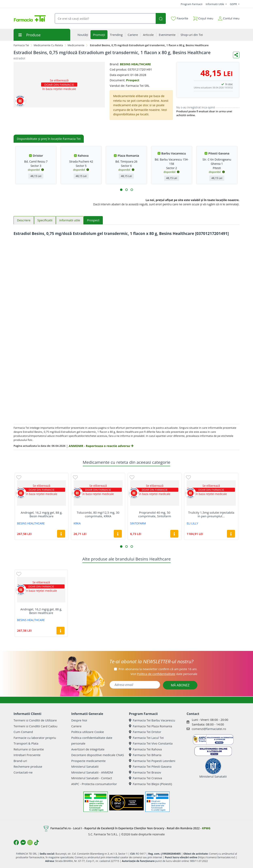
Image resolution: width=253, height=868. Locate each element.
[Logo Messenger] (23, 842)
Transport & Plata (26, 743)
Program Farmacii (192, 4)
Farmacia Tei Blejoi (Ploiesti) (150, 784)
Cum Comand (23, 732)
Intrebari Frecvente (27, 755)
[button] (121, 190)
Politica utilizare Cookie (88, 732)
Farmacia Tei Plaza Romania (150, 726)
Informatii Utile (215, 4)
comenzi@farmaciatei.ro (209, 729)
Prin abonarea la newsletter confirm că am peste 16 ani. (158, 669)
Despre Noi (79, 720)
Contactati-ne (23, 772)
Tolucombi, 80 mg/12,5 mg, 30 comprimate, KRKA (98, 514)
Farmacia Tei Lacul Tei (146, 738)
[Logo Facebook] (16, 842)
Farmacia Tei (21, 45)
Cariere (76, 726)
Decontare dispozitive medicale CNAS (98, 755)
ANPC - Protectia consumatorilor (94, 784)
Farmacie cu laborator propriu (35, 738)
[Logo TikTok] (37, 842)
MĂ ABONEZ (180, 685)
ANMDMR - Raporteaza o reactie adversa (101, 446)
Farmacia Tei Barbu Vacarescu (152, 720)
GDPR (234, 4)
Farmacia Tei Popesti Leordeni (152, 761)
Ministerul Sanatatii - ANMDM (92, 772)
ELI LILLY (192, 523)
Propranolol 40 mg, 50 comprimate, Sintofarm (155, 514)
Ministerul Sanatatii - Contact (92, 778)
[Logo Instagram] (30, 842)
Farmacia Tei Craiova (146, 778)
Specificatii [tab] (45, 220)
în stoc (229, 84)
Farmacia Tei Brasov (145, 772)
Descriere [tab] (24, 220)
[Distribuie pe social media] (236, 55)
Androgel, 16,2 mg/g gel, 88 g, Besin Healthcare (41, 514)
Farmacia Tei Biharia (145, 755)
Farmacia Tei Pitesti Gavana (150, 766)
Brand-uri (20, 761)
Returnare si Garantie (29, 749)
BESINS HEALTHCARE (135, 64)
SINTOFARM (138, 523)
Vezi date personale (164, 674)
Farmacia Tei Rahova (145, 749)
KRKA (77, 523)
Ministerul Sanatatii (85, 766)
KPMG (206, 828)
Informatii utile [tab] (70, 220)
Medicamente (76, 45)
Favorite (180, 18)
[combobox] (105, 19)
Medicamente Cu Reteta (48, 45)
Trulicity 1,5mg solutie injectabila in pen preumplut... (211, 514)
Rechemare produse (28, 766)
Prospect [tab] (93, 220)
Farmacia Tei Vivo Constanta (151, 743)
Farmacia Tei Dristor (145, 732)
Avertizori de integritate (88, 749)
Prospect (133, 80)
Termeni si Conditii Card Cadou (35, 726)
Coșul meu (203, 18)
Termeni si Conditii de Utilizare (35, 720)
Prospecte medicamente (88, 761)
